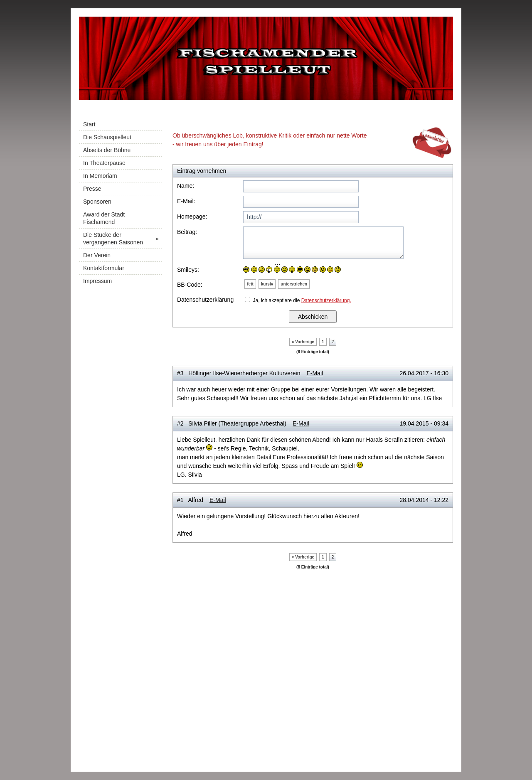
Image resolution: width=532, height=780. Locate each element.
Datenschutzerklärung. (326, 300)
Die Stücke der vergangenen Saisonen (123, 239)
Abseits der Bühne (107, 150)
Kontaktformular (104, 268)
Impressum (97, 281)
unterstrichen (294, 284)
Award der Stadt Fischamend (104, 218)
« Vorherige (303, 342)
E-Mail (315, 373)
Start (89, 124)
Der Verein (97, 255)
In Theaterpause (104, 163)
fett (250, 284)
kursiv (267, 284)
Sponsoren (97, 202)
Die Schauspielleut (107, 137)
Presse (92, 189)
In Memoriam (100, 176)
